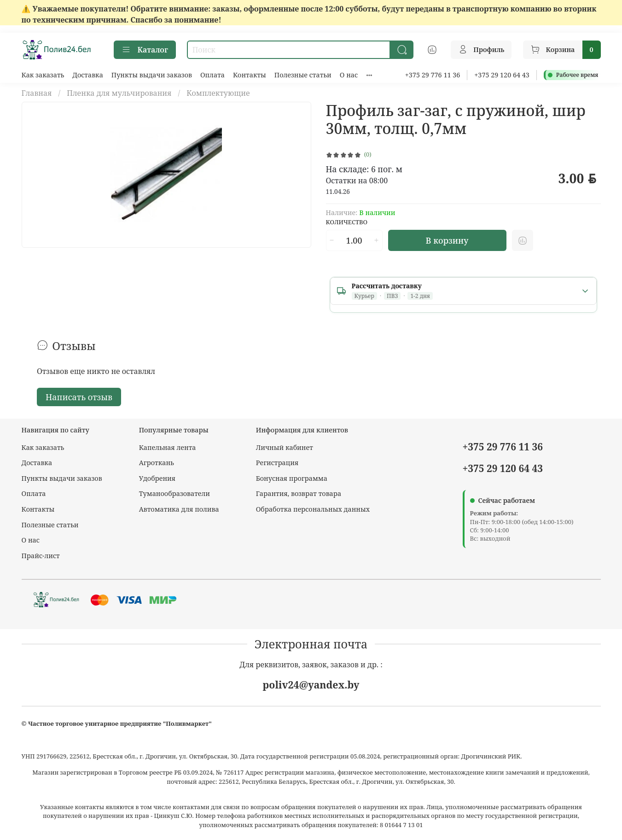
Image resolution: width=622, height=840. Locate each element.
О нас (349, 75)
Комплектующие (218, 93)
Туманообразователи (174, 493)
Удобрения (157, 478)
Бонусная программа (292, 478)
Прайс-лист (41, 556)
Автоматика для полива (179, 509)
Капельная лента (168, 447)
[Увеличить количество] (376, 240)
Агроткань (157, 463)
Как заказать (43, 75)
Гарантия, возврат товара (299, 493)
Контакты (250, 75)
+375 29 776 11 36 (433, 75)
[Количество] (354, 240)
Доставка (88, 75)
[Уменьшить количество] (332, 240)
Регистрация (277, 463)
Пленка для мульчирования (119, 93)
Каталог (145, 50)
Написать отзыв (79, 397)
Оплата (212, 75)
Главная (37, 93)
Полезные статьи (303, 75)
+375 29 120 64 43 (502, 75)
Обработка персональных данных (313, 509)
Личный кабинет (285, 447)
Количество (347, 222)
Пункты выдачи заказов (152, 75)
